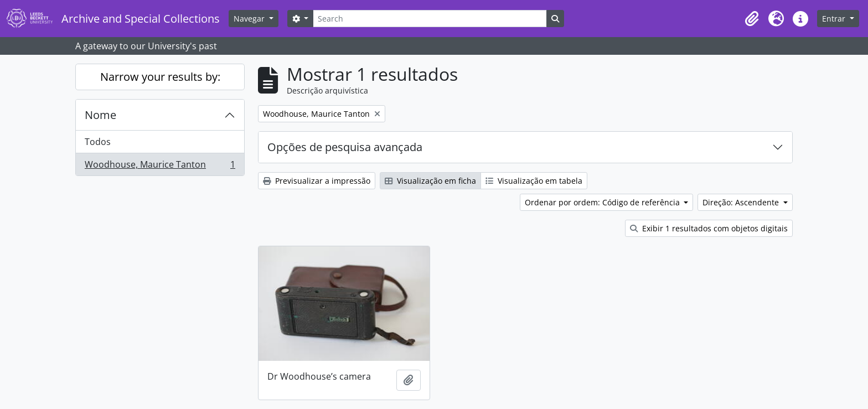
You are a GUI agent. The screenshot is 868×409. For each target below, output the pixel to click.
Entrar (835, 19)
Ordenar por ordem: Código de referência (603, 202)
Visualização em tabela (534, 181)
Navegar (250, 19)
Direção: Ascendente (742, 202)
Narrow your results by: (160, 77)
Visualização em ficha (430, 181)
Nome (100, 115)
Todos (98, 142)
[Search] (430, 19)
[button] (752, 19)
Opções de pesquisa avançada (345, 147)
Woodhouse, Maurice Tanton (160, 167)
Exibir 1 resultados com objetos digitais (709, 228)
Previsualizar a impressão (317, 181)
